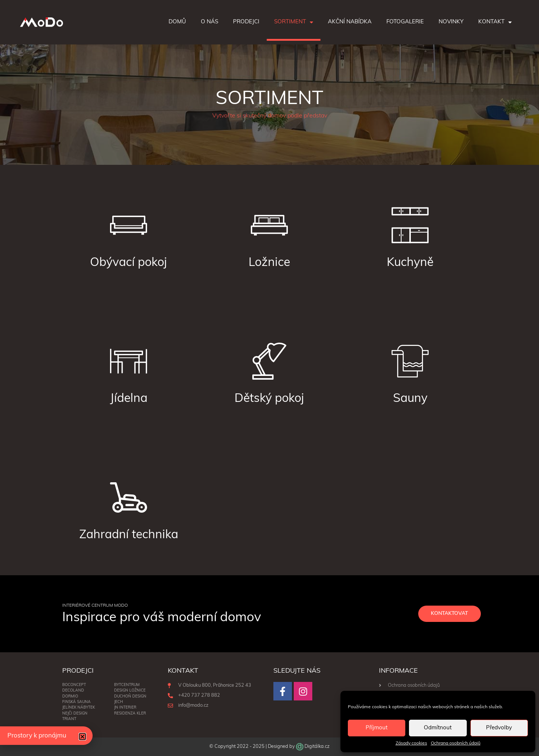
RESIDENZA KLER (130, 714)
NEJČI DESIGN (75, 714)
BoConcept (74, 685)
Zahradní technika (129, 535)
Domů (177, 22)
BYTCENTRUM (127, 685)
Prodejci (246, 22)
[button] (82, 737)
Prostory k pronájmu (37, 736)
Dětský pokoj (269, 399)
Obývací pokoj (129, 263)
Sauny (410, 399)
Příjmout (377, 728)
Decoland (73, 691)
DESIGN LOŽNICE (130, 691)
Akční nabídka (350, 22)
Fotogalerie (405, 22)
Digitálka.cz (317, 747)
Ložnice (269, 263)
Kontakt (495, 22)
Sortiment (294, 22)
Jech (119, 702)
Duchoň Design (130, 697)
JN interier (125, 708)
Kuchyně (410, 263)
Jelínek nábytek (79, 708)
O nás (209, 22)
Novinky (451, 22)
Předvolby (499, 728)
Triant (69, 719)
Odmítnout (438, 728)
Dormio (70, 697)
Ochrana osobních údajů (456, 743)
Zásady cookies (411, 743)
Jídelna (129, 399)
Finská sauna (76, 702)
